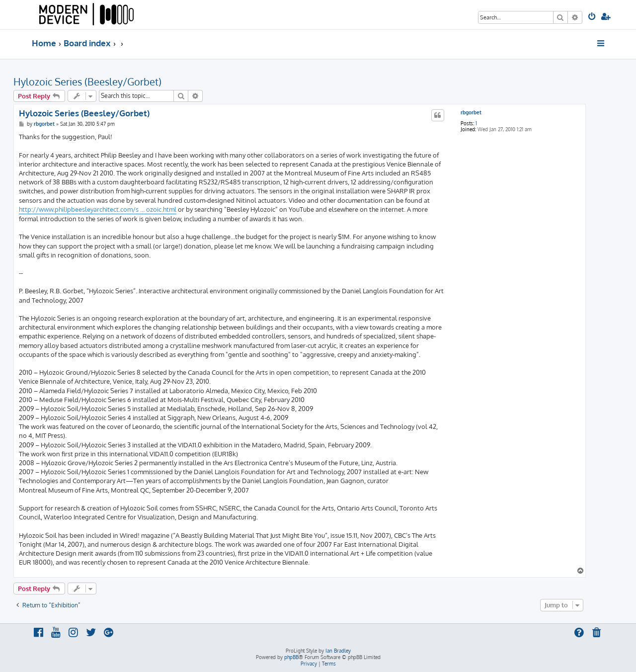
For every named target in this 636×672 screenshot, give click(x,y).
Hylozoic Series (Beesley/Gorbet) (87, 82)
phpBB (291, 657)
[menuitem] (593, 17)
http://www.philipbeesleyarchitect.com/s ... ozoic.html (98, 209)
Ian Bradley (338, 651)
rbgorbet (471, 112)
